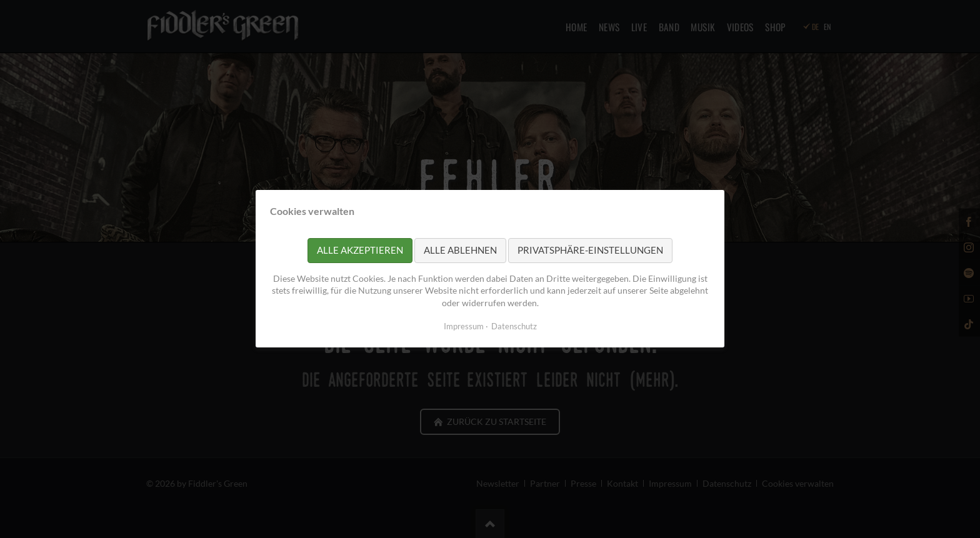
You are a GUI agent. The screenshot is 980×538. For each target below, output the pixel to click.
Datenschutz (514, 327)
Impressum (464, 327)
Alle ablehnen (460, 251)
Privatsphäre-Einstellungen (590, 251)
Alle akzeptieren (360, 251)
